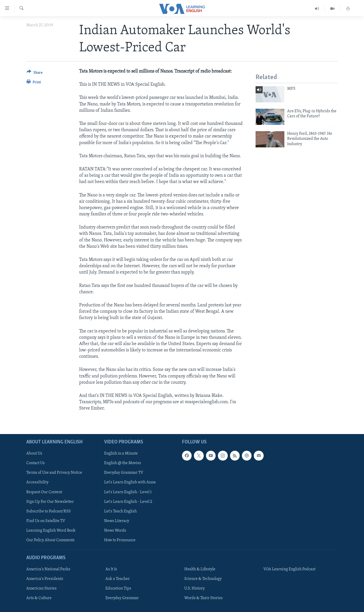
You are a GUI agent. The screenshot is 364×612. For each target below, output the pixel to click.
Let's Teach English (120, 511)
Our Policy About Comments (50, 540)
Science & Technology (203, 579)
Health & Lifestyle (200, 569)
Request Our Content (44, 492)
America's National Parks (48, 569)
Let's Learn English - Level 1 (128, 492)
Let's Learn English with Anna (130, 482)
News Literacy (117, 521)
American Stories (41, 588)
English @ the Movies (123, 463)
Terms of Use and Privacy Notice (54, 473)
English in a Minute (121, 454)
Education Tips (118, 588)
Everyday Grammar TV (124, 473)
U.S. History (195, 588)
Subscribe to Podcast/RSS (49, 511)
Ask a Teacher (118, 579)
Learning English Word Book (51, 530)
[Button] (35, 73)
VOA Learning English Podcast (289, 569)
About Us (34, 454)
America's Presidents (45, 579)
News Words (115, 530)
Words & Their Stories (203, 598)
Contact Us (36, 463)
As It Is (111, 569)
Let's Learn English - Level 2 (128, 502)
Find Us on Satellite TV (46, 521)
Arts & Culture (39, 598)
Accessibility (37, 482)
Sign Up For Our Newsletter (50, 502)
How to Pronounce (120, 540)
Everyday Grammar (122, 598)
